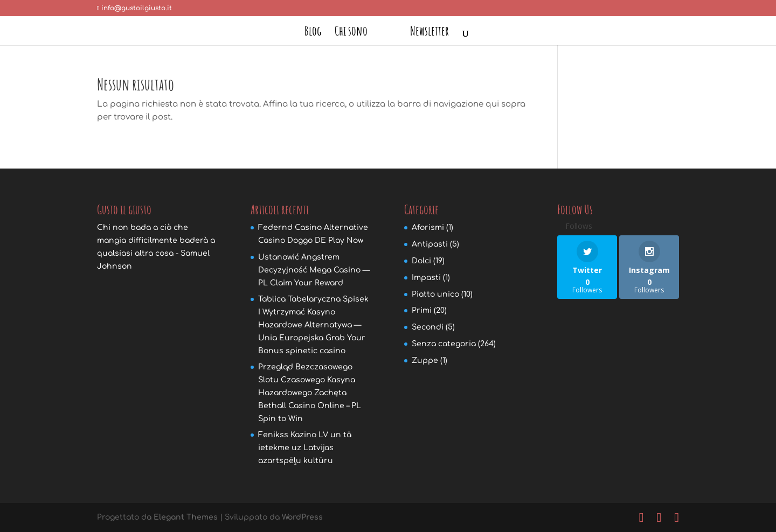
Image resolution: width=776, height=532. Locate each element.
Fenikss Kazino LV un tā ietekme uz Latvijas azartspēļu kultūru (305, 448)
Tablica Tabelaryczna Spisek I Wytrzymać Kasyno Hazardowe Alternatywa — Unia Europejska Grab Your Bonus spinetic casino (313, 325)
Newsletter (429, 33)
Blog (313, 33)
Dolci (421, 261)
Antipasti (430, 244)
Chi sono (351, 33)
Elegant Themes (186, 517)
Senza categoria (444, 344)
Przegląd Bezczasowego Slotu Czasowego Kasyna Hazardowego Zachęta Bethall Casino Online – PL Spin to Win (310, 393)
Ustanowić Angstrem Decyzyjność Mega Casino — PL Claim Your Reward (314, 270)
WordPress (302, 517)
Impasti (426, 278)
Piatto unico (435, 294)
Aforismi (428, 227)
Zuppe (425, 360)
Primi (422, 310)
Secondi (428, 327)
